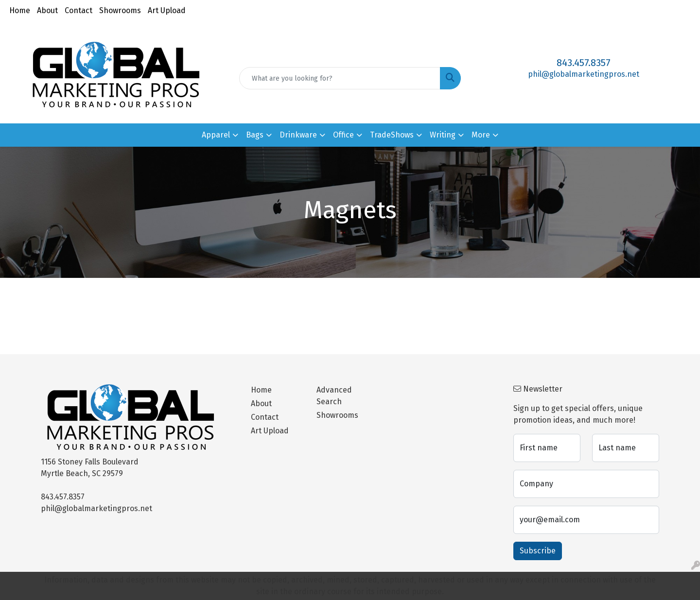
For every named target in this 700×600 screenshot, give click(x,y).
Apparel (216, 135)
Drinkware (298, 135)
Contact (79, 10)
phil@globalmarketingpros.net (584, 74)
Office (343, 135)
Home (20, 10)
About (47, 10)
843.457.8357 (584, 63)
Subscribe (538, 551)
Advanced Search (334, 396)
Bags (255, 135)
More (481, 135)
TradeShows (392, 135)
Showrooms (120, 10)
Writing (443, 135)
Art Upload (167, 10)
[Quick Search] (340, 78)
